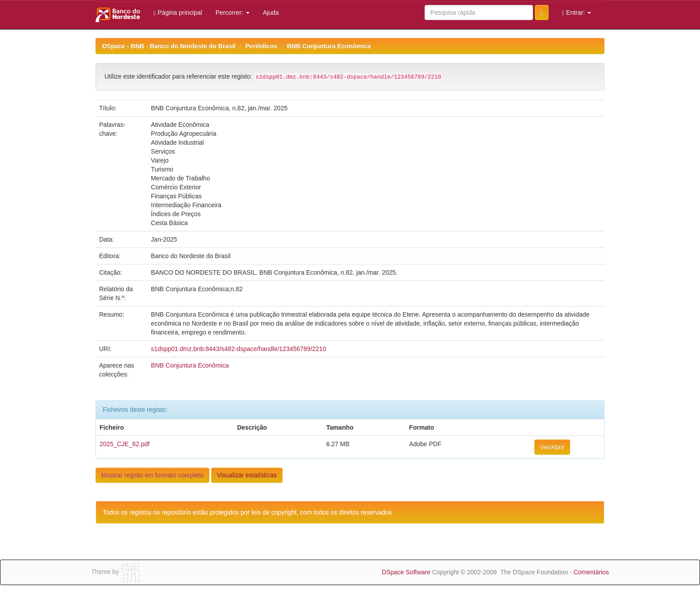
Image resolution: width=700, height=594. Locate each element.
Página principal (178, 13)
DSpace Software (406, 572)
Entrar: (577, 13)
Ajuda (271, 13)
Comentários (591, 572)
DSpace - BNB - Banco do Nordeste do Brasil (169, 46)
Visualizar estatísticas (247, 475)
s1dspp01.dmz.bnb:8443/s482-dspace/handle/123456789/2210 (238, 349)
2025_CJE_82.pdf (125, 444)
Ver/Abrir (552, 447)
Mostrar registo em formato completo (152, 475)
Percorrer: (233, 13)
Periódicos (261, 46)
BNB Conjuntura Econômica (329, 46)
